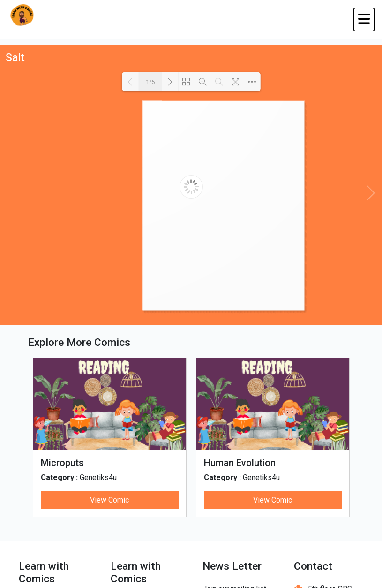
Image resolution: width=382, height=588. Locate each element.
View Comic (109, 500)
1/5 (150, 82)
